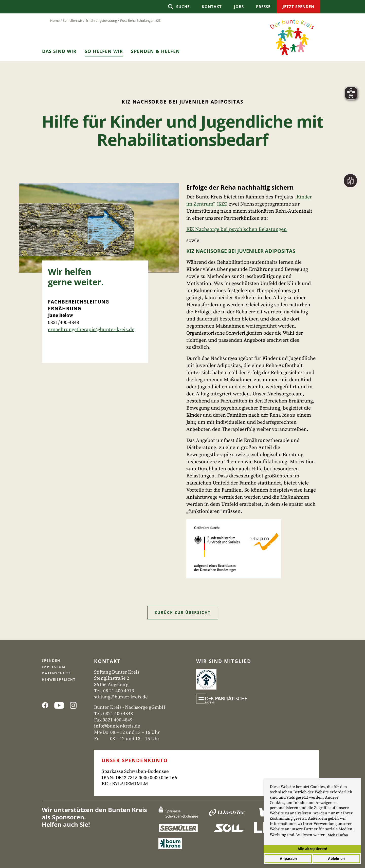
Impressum (54, 667)
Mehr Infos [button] (338, 835)
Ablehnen (336, 859)
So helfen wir (72, 21)
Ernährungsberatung (101, 21)
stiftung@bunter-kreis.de (121, 697)
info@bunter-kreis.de (117, 726)
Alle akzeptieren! (312, 849)
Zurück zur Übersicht (183, 612)
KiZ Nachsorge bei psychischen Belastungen (236, 229)
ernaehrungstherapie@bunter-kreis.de (91, 330)
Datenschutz (56, 673)
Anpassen (288, 859)
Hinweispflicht (59, 679)
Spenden (51, 660)
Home (55, 21)
